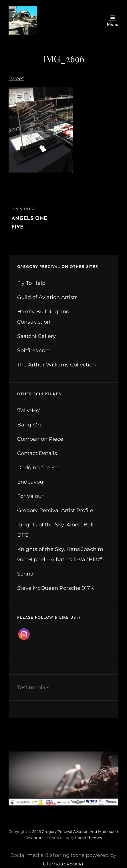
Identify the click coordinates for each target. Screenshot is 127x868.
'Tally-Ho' (29, 410)
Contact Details (37, 453)
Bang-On (29, 425)
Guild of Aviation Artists (47, 297)
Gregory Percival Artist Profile (55, 510)
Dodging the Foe (39, 468)
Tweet (16, 79)
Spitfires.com (34, 350)
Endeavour (31, 482)
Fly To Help (31, 283)
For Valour (30, 496)
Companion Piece (40, 439)
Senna (25, 574)
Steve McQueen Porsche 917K (55, 588)
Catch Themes (89, 838)
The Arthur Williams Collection (56, 365)
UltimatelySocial (64, 864)
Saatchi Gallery (36, 336)
